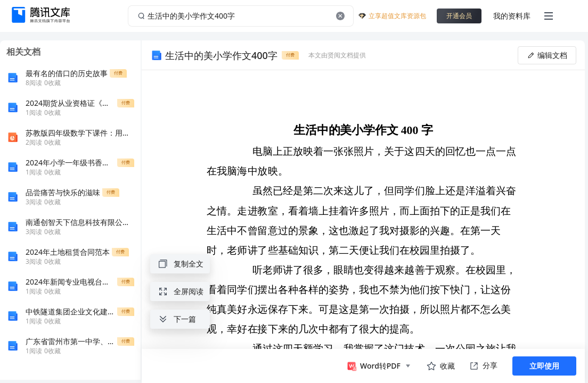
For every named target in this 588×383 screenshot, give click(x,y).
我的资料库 (512, 16)
